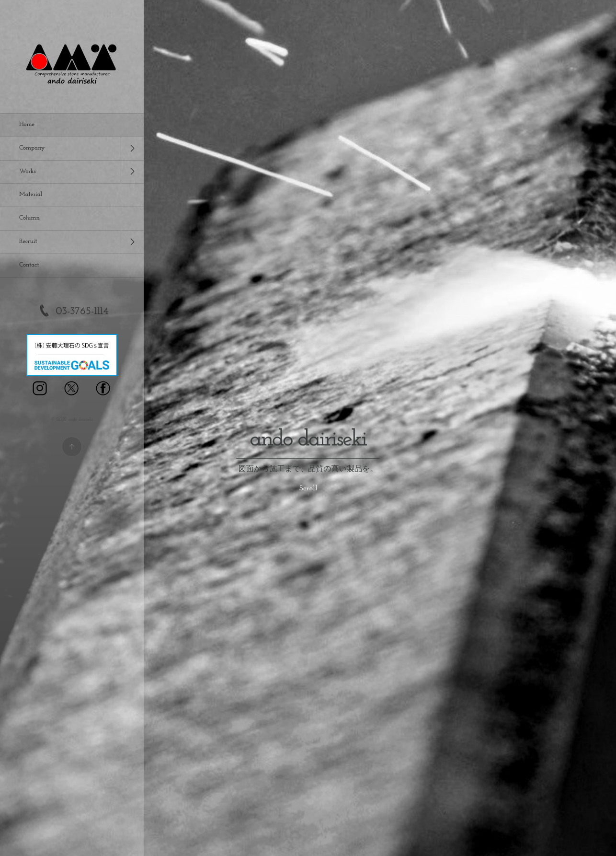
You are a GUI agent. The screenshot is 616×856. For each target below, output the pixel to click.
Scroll (308, 489)
